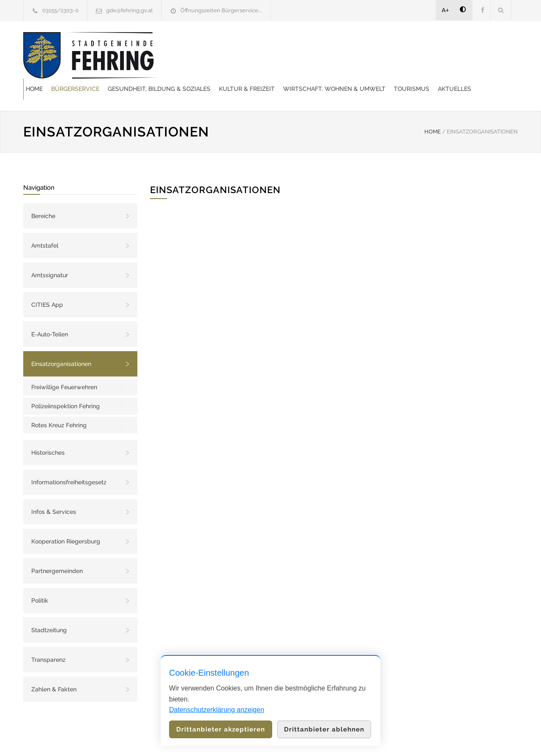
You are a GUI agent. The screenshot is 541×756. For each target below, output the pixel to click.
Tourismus (313, 66)
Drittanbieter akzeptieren (221, 729)
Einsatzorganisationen (61, 343)
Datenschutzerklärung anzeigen (217, 710)
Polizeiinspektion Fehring (66, 385)
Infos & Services (54, 491)
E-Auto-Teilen (50, 313)
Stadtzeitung (49, 609)
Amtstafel (45, 224)
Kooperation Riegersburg (66, 520)
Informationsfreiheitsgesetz (69, 461)
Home (193, 44)
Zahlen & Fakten (54, 668)
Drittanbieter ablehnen (324, 729)
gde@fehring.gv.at (130, 10)
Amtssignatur (50, 254)
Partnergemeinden (57, 550)
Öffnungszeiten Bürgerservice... (221, 10)
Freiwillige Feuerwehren (64, 366)
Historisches (48, 431)
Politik (40, 579)
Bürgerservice (234, 44)
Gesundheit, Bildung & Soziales (318, 44)
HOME (433, 111)
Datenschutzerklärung (380, 738)
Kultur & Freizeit (405, 44)
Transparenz (48, 639)
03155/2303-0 (60, 10)
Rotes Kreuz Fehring (59, 404)
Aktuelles (356, 66)
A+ (445, 10)
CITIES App (47, 284)
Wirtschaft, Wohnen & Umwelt (235, 66)
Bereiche (43, 195)
